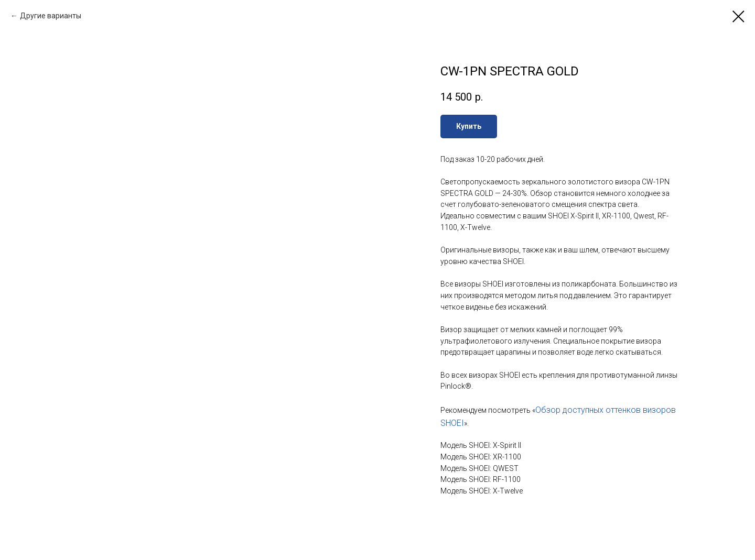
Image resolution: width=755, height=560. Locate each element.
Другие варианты (51, 16)
